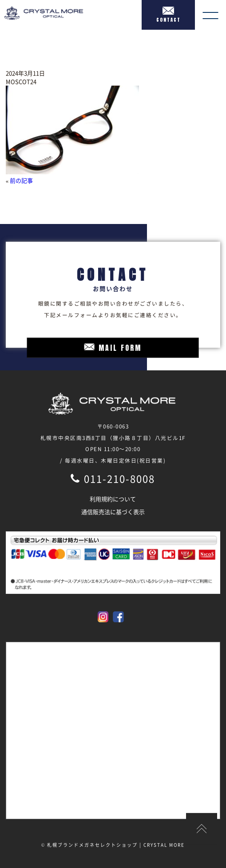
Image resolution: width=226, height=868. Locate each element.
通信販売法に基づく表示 (113, 512)
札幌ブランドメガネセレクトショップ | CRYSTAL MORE (116, 845)
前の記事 (21, 180)
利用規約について (113, 499)
